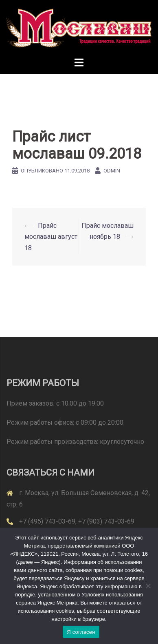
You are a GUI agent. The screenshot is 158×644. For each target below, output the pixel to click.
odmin (112, 171)
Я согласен (81, 632)
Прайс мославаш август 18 (51, 237)
